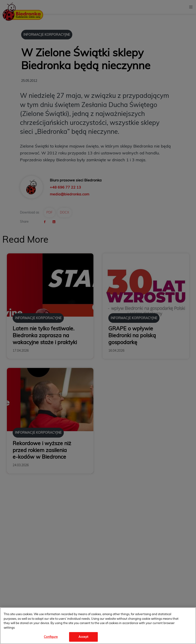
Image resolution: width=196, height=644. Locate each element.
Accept (83, 637)
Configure (51, 637)
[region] (98, 626)
